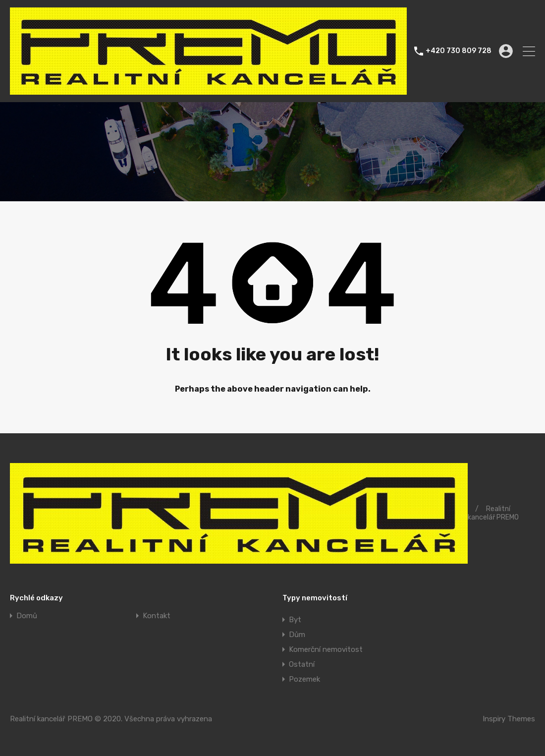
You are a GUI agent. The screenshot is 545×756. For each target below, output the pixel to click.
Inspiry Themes (509, 719)
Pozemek (304, 679)
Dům (297, 635)
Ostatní (302, 664)
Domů (27, 616)
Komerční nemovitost (326, 649)
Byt (295, 620)
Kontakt (157, 616)
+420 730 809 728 (459, 51)
